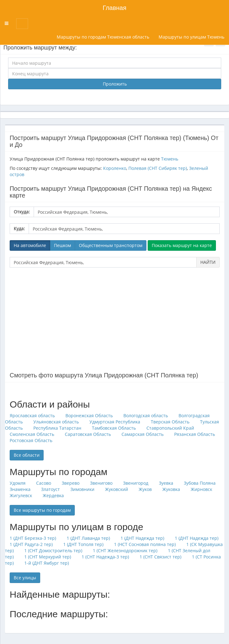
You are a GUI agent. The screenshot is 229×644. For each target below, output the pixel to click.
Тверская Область (170, 422)
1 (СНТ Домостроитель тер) (53, 551)
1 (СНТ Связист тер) (160, 557)
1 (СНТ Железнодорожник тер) (125, 551)
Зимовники (82, 489)
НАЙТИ (208, 262)
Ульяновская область (56, 422)
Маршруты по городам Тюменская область (103, 37)
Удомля (18, 483)
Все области (27, 455)
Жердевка (53, 495)
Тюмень (170, 159)
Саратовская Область (88, 434)
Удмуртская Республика (115, 422)
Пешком (62, 245)
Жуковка (171, 489)
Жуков (145, 489)
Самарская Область (143, 434)
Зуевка (166, 483)
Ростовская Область (31, 440)
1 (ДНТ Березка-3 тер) (33, 538)
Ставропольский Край (170, 428)
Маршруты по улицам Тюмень (191, 37)
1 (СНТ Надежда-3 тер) (105, 557)
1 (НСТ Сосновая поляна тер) (145, 544)
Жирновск (201, 489)
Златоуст (50, 489)
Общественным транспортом (111, 245)
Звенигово (101, 483)
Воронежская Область (89, 415)
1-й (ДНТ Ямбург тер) (47, 563)
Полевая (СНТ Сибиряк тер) (158, 168)
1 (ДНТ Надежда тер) (142, 538)
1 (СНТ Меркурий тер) (48, 557)
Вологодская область (146, 415)
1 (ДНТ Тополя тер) (83, 544)
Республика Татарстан (57, 428)
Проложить (115, 84)
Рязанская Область (195, 434)
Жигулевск (21, 495)
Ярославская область (32, 415)
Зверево (71, 483)
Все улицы (25, 578)
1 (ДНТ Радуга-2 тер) (31, 544)
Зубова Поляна (200, 483)
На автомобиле (30, 245)
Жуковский (117, 489)
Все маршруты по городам (42, 510)
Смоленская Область (32, 434)
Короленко (115, 168)
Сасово (44, 483)
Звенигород (136, 483)
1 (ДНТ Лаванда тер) (88, 538)
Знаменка (20, 489)
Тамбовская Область (114, 428)
